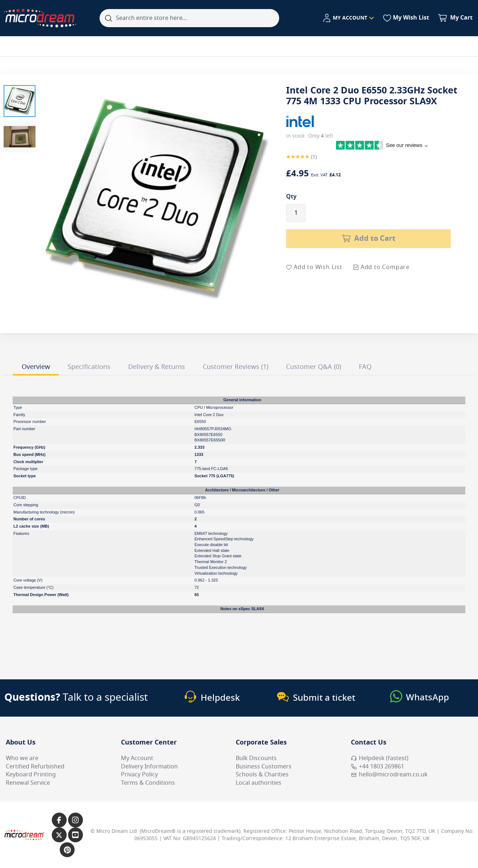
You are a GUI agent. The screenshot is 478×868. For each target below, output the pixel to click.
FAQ (365, 367)
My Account (137, 758)
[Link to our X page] (59, 835)
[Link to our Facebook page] (59, 820)
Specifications (89, 367)
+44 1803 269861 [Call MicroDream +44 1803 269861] (378, 767)
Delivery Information (149, 767)
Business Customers (264, 767)
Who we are (22, 758)
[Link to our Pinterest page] (67, 850)
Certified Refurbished (35, 767)
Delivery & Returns (157, 367)
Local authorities (259, 783)
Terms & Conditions (148, 783)
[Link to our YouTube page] (76, 835)
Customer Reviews (236, 367)
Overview (36, 367)
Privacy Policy (139, 775)
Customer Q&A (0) (314, 367)
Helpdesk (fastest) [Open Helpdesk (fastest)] (380, 758)
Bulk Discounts (256, 758)
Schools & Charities (262, 775)
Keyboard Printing (31, 775)
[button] (20, 101)
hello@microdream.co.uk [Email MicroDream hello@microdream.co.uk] (389, 775)
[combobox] (189, 18)
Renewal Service (28, 783)
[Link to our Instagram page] (76, 820)
